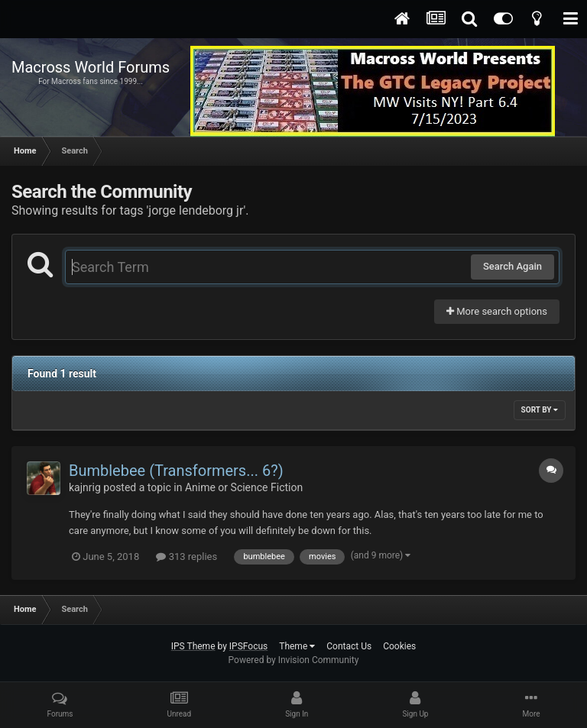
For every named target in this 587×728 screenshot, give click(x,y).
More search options (497, 311)
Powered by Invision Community (294, 660)
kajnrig (85, 487)
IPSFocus (248, 646)
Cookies (399, 646)
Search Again (512, 266)
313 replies (186, 557)
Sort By (540, 410)
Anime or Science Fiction (244, 487)
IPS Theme (193, 646)
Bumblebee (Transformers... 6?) (176, 471)
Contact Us (349, 646)
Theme (297, 646)
